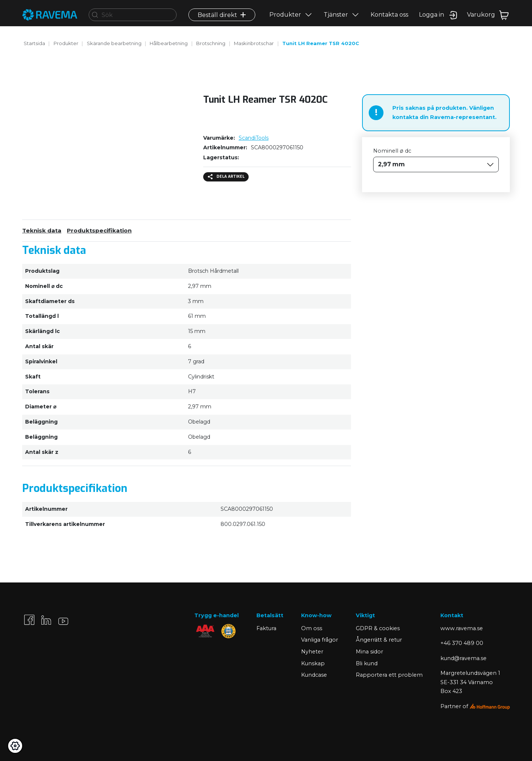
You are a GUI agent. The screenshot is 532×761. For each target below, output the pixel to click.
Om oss (312, 628)
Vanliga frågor (320, 640)
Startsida (34, 43)
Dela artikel (226, 177)
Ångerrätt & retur (379, 640)
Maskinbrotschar (254, 43)
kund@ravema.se (463, 658)
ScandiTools (254, 138)
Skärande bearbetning (114, 43)
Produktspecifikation (99, 230)
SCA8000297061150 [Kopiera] (277, 147)
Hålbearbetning (169, 43)
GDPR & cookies (378, 628)
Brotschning (211, 43)
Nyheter (312, 652)
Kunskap (313, 663)
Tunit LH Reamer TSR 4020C (321, 43)
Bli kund (367, 663)
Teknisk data (42, 230)
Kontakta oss (389, 21)
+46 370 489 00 (462, 643)
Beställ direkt (222, 21)
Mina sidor (369, 652)
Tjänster (336, 21)
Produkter (285, 21)
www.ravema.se (462, 628)
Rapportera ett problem (389, 675)
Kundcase (314, 675)
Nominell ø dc (392, 151)
